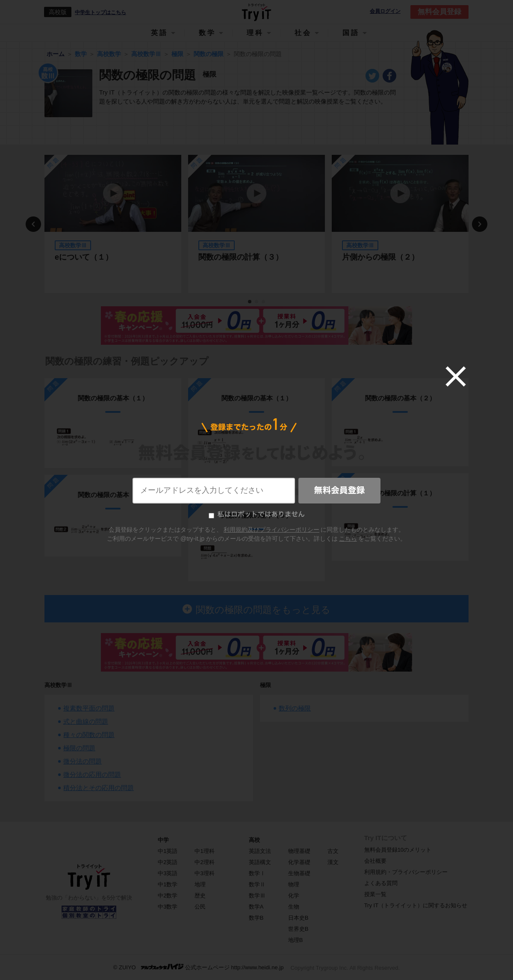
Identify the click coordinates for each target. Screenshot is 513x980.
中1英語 (168, 851)
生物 (294, 907)
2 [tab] (257, 302)
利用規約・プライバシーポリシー (406, 872)
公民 (200, 907)
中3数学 (168, 907)
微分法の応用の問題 (92, 774)
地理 (200, 884)
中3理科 (204, 873)
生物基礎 (299, 873)
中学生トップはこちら (100, 12)
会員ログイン (385, 11)
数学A (256, 907)
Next (480, 224)
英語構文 (260, 862)
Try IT (256, 12)
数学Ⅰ (257, 873)
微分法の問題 (83, 761)
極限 (265, 685)
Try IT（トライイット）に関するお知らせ (416, 905)
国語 (351, 33)
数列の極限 (295, 708)
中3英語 (168, 873)
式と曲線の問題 (86, 721)
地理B (296, 940)
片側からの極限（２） (380, 257)
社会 (303, 33)
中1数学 (168, 884)
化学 (294, 896)
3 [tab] (264, 302)
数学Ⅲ (257, 896)
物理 (294, 884)
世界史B (298, 929)
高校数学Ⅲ (58, 685)
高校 (254, 840)
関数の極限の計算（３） (241, 257)
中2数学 (168, 896)
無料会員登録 (439, 12)
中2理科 (204, 862)
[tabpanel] (113, 224)
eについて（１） (84, 257)
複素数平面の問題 (89, 708)
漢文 (333, 862)
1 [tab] (250, 302)
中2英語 (168, 862)
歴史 (200, 896)
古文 (333, 851)
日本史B (298, 918)
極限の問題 (79, 748)
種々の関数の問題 (89, 735)
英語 (159, 33)
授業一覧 (375, 894)
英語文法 (260, 851)
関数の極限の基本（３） (257, 515)
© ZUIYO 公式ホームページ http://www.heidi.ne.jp (199, 967)
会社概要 (375, 861)
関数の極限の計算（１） (400, 493)
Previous (33, 224)
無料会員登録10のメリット (398, 850)
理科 (255, 33)
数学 (207, 33)
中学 (163, 840)
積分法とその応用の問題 (99, 788)
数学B (256, 918)
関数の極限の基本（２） (113, 495)
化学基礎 (299, 862)
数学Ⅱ (257, 884)
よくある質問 (381, 883)
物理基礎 (299, 851)
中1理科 (204, 851)
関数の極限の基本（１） (113, 398)
